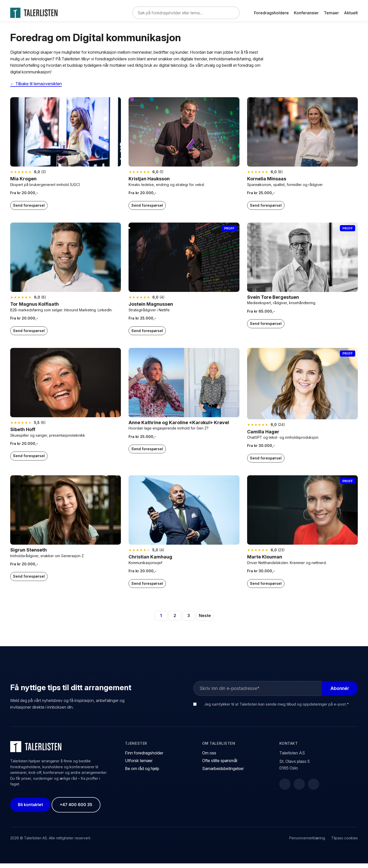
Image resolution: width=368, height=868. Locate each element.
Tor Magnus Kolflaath (34, 309)
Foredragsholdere (271, 13)
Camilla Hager (263, 436)
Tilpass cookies (344, 843)
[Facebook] (285, 789)
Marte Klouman (265, 561)
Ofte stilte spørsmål (220, 765)
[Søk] (232, 13)
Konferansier (306, 13)
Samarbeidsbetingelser (223, 773)
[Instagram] (314, 789)
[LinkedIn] (299, 789)
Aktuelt (351, 13)
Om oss (209, 757)
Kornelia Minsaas (267, 183)
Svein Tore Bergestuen (273, 302)
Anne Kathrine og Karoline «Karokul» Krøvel (179, 427)
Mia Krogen (23, 183)
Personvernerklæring (307, 843)
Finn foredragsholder (144, 757)
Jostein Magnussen (151, 309)
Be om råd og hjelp (142, 773)
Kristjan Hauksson (149, 183)
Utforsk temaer (139, 765)
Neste (205, 620)
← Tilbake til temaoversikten (36, 88)
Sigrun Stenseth (28, 554)
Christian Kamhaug (150, 561)
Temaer (331, 13)
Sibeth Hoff (23, 434)
